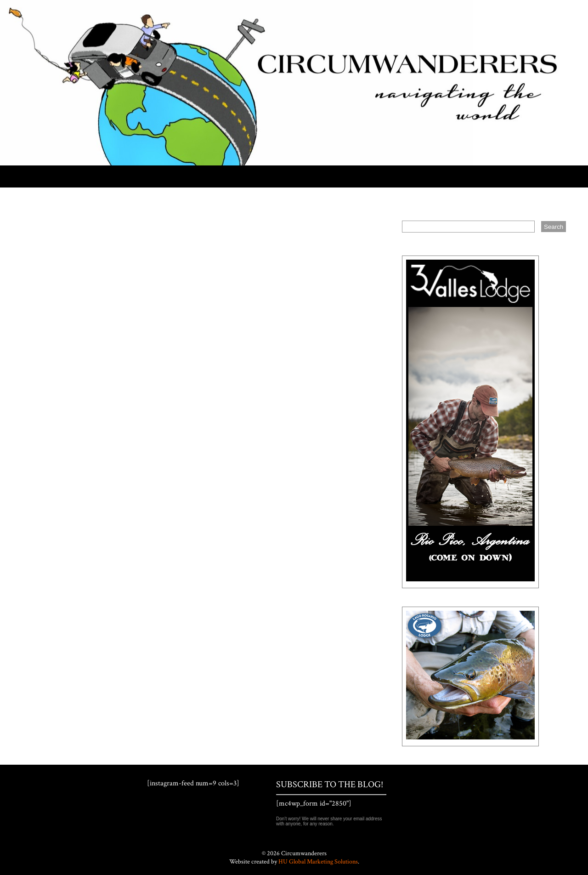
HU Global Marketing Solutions (318, 862)
